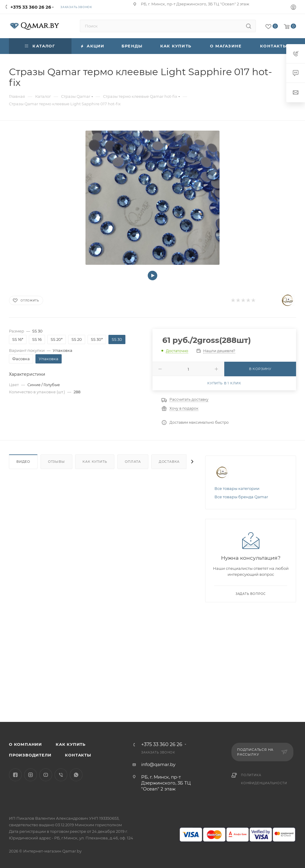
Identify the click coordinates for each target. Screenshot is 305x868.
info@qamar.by (158, 764)
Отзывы (56, 462)
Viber (61, 775)
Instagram (31, 775)
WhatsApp (76, 775)
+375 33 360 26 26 (31, 7)
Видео (23, 462)
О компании (25, 744)
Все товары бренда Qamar (241, 497)
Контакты (78, 755)
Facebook (15, 775)
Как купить (95, 462)
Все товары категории (237, 488)
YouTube (46, 775)
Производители (30, 755)
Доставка (169, 462)
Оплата (133, 462)
